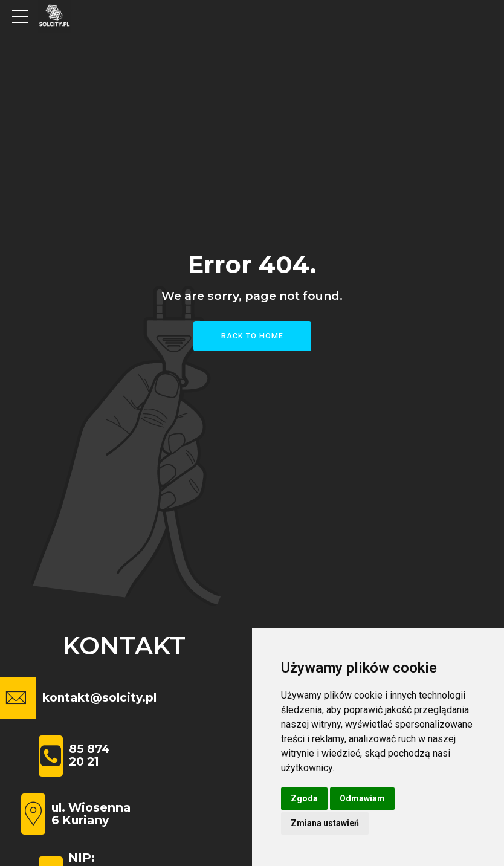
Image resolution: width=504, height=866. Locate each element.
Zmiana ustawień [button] (325, 823)
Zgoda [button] (304, 798)
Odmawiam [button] (362, 798)
